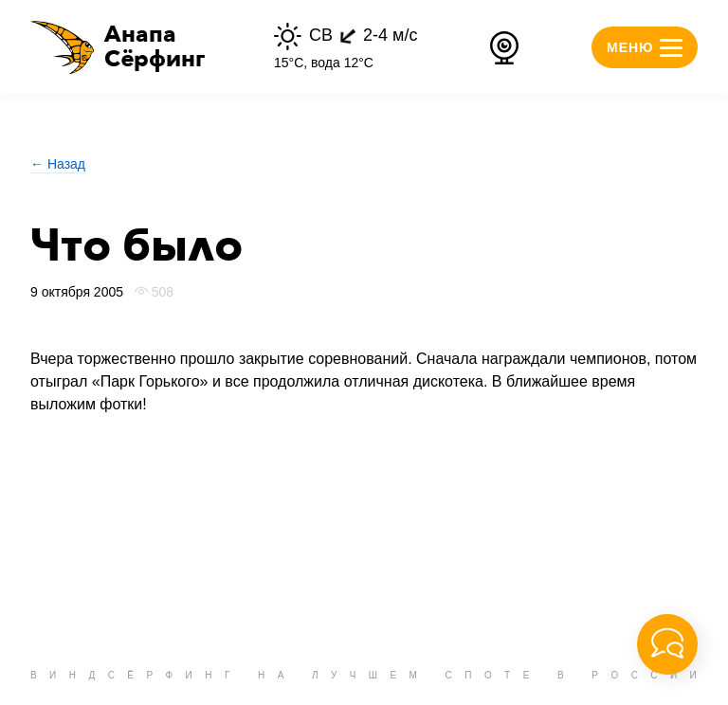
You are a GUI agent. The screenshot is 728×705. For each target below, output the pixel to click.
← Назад (58, 164)
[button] (118, 47)
